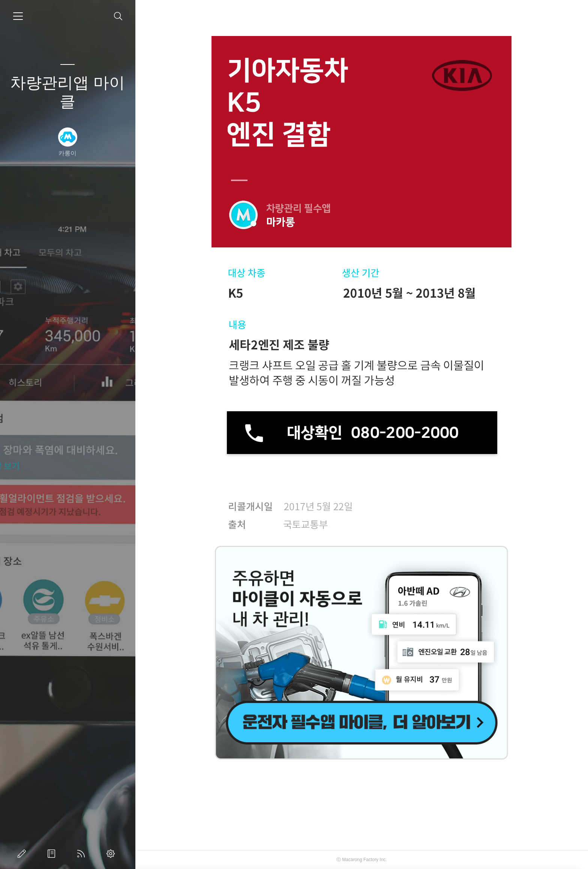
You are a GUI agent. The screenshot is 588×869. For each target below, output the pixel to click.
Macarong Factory (360, 860)
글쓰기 (23, 854)
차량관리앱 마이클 (67, 92)
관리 (112, 854)
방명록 (53, 854)
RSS (82, 854)
